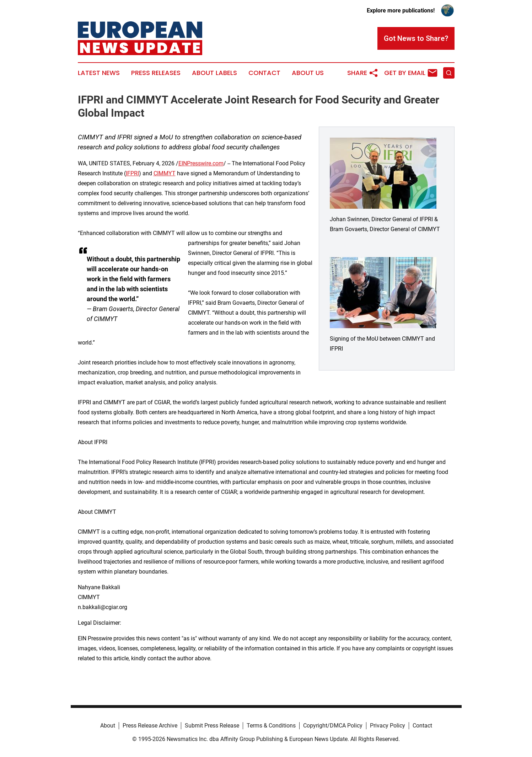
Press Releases (156, 73)
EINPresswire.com (201, 163)
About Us (308, 73)
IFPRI (132, 173)
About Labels (214, 73)
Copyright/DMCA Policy (333, 726)
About (108, 726)
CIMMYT (165, 173)
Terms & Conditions (271, 726)
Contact (264, 73)
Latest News (99, 73)
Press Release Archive (150, 726)
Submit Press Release (212, 726)
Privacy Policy (388, 726)
